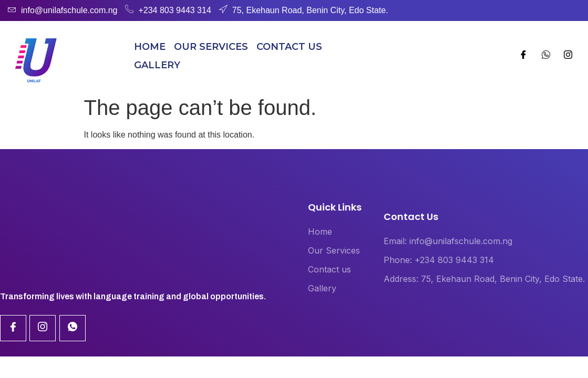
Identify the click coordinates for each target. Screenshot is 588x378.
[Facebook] (523, 56)
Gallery (157, 65)
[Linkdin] (43, 328)
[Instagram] (546, 56)
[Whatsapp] (568, 56)
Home (150, 47)
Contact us (289, 47)
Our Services (211, 47)
